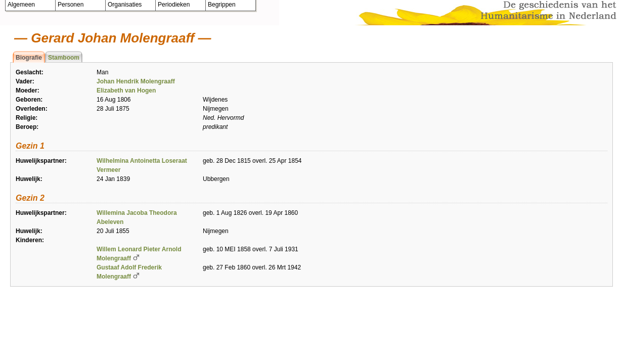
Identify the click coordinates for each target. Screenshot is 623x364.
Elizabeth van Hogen (126, 90)
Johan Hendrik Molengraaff (136, 81)
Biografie (29, 58)
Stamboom (64, 58)
